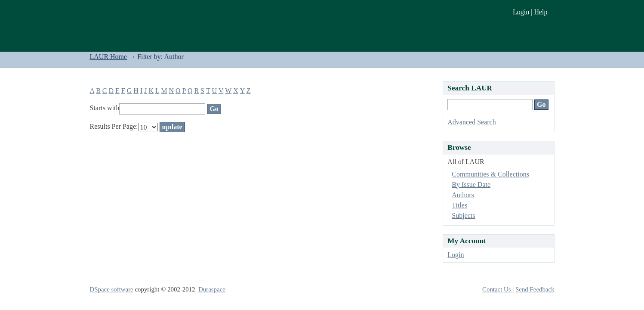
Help (541, 12)
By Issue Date (471, 184)
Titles (459, 205)
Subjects (463, 215)
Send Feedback (535, 289)
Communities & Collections (490, 174)
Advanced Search (471, 122)
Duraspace (212, 289)
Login (521, 12)
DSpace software (112, 289)
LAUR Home (109, 57)
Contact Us (497, 289)
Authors (463, 195)
